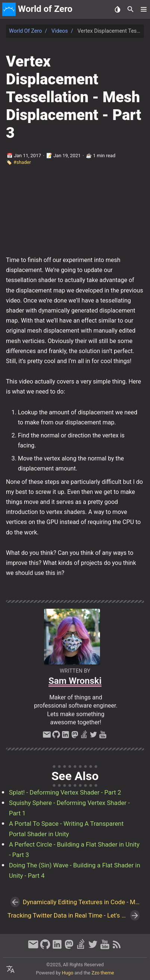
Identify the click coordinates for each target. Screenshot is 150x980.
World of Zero (25, 31)
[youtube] (103, 737)
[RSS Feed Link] (117, 948)
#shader (22, 162)
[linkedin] (65, 737)
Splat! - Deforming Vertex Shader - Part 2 (65, 792)
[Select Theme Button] (117, 9)
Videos (60, 31)
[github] (56, 737)
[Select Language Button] (10, 970)
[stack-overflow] (84, 737)
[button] (143, 9)
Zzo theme (103, 973)
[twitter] (93, 737)
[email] (47, 737)
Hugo (68, 973)
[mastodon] (75, 737)
